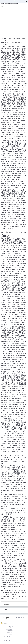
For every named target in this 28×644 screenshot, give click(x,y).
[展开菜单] (2, 1)
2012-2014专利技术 (7, 604)
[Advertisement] (13, 22)
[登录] (26, 1)
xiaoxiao (5, 6)
